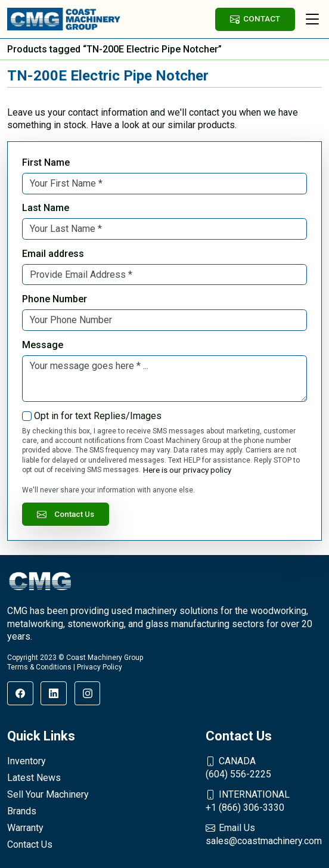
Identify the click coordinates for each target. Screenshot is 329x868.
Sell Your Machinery (48, 794)
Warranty (25, 828)
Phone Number (55, 299)
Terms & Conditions (39, 667)
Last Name (46, 208)
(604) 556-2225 (264, 767)
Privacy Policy (100, 667)
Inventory (27, 761)
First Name (46, 162)
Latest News (34, 778)
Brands (22, 811)
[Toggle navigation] (312, 19)
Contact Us (66, 514)
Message (43, 345)
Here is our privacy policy (187, 470)
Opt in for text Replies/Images (98, 416)
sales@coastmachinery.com (264, 834)
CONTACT (255, 19)
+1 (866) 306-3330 (264, 801)
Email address (53, 254)
